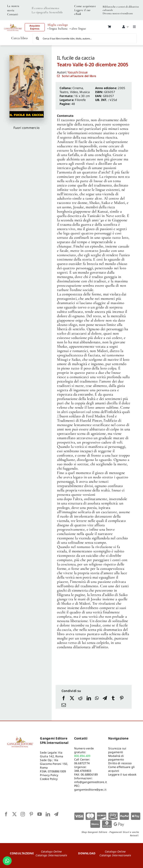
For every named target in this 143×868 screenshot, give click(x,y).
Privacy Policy (49, 775)
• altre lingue (78, 29)
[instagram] (23, 814)
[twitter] (14, 814)
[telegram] (56, 814)
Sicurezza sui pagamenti (117, 750)
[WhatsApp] (97, 698)
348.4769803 (83, 771)
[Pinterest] (122, 698)
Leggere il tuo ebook (122, 774)
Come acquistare (85, 6)
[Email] (64, 705)
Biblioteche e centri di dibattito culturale (121, 8)
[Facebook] (64, 698)
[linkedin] (48, 814)
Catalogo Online (51, 851)
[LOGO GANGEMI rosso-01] (13, 23)
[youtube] (40, 814)
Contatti (13, 14)
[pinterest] (31, 814)
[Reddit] (80, 698)
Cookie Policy (49, 779)
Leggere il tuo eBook (82, 12)
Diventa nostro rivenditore (118, 13)
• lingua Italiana (58, 29)
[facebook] (6, 814)
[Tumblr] (113, 698)
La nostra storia (13, 8)
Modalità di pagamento (116, 758)
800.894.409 (82, 756)
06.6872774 (82, 763)
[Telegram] (105, 698)
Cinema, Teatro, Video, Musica (75, 90)
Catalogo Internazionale (51, 855)
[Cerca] (38, 38)
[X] (72, 698)
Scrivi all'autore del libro (79, 76)
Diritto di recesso (120, 763)
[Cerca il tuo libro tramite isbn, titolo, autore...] (85, 38)
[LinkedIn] (89, 698)
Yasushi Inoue (78, 72)
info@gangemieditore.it (90, 782)
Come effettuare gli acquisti (122, 769)
